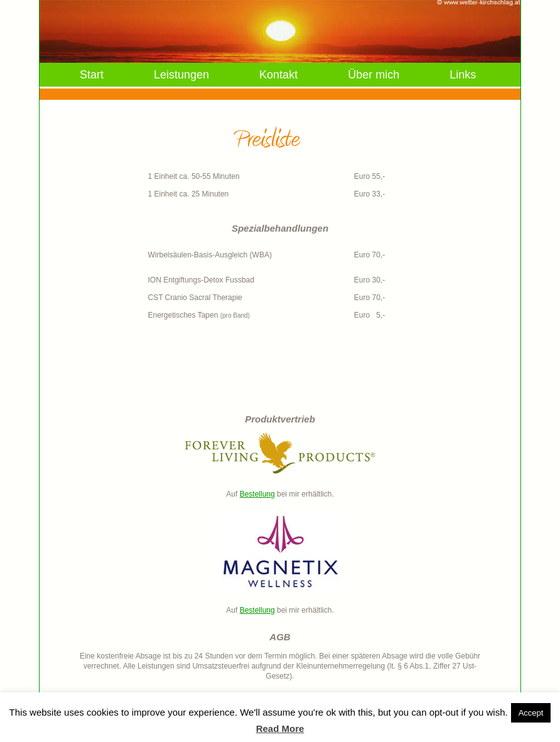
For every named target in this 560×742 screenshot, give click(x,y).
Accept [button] (531, 713)
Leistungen (181, 75)
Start (92, 75)
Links (463, 75)
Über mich (374, 75)
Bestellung (257, 494)
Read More (280, 729)
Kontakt (278, 75)
